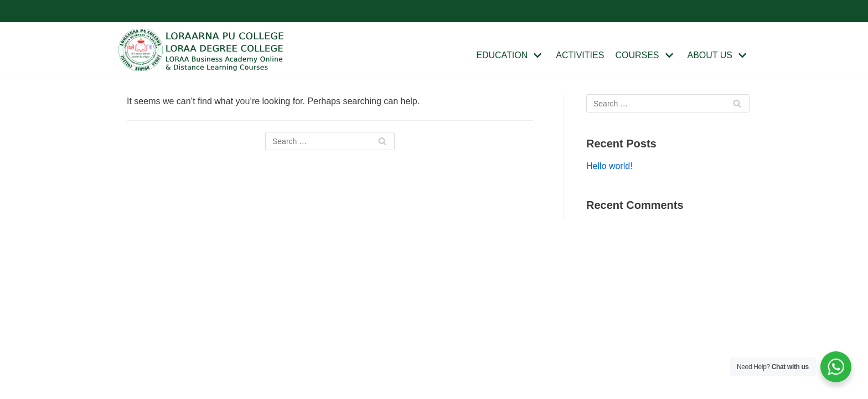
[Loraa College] (201, 50)
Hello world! (609, 166)
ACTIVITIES (580, 55)
